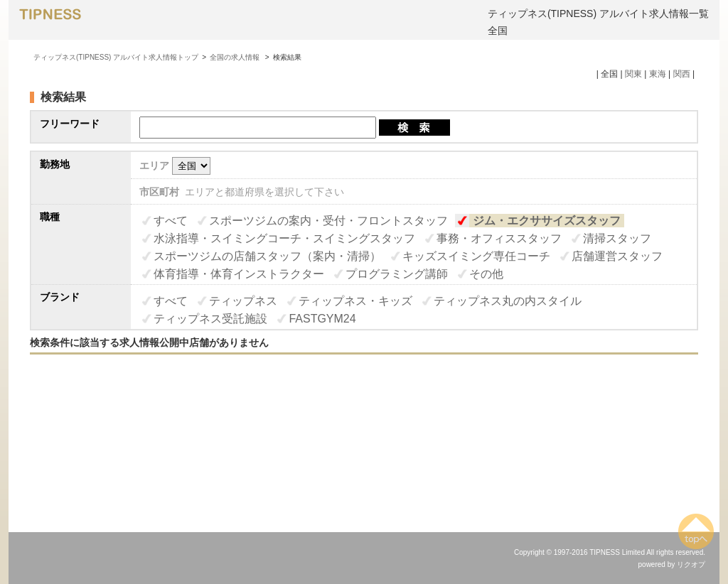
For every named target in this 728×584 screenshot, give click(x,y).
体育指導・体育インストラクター (239, 274)
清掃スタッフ (617, 238)
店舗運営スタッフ (617, 256)
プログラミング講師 (397, 274)
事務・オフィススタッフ (499, 238)
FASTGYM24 (322, 319)
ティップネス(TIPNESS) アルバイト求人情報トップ (116, 57)
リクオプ (691, 564)
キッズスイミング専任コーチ (476, 256)
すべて (171, 221)
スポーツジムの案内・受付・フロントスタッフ (328, 221)
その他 (486, 274)
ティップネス (243, 301)
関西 (682, 74)
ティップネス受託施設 (210, 319)
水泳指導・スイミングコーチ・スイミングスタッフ (284, 238)
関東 (633, 74)
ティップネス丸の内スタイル (508, 301)
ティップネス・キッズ (355, 301)
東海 (658, 74)
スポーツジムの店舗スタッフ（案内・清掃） (267, 256)
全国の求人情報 (236, 57)
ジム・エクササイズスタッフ (547, 221)
